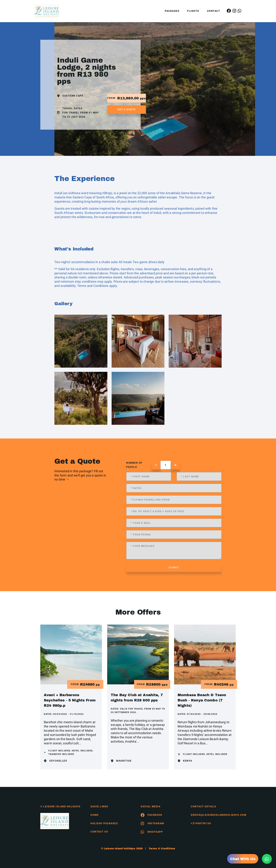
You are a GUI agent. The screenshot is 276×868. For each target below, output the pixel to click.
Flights (193, 11)
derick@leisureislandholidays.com (213, 815)
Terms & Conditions (162, 849)
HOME (95, 815)
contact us (99, 832)
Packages (172, 11)
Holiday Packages (104, 823)
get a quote (127, 109)
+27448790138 (201, 823)
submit (174, 567)
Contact (214, 11)
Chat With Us (243, 859)
